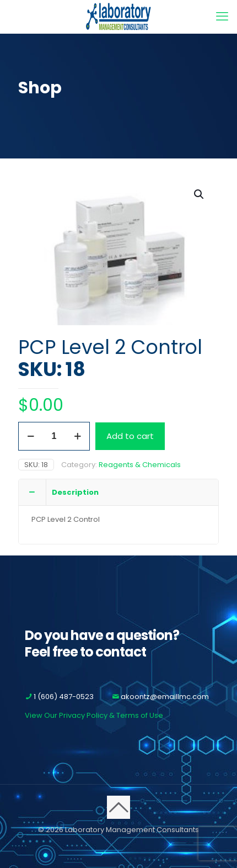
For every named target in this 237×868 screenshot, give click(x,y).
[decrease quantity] (31, 436)
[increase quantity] (77, 436)
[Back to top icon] (118, 807)
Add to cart (130, 436)
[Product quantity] (54, 436)
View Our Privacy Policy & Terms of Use (94, 715)
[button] (200, 194)
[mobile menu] (222, 17)
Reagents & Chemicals (140, 465)
